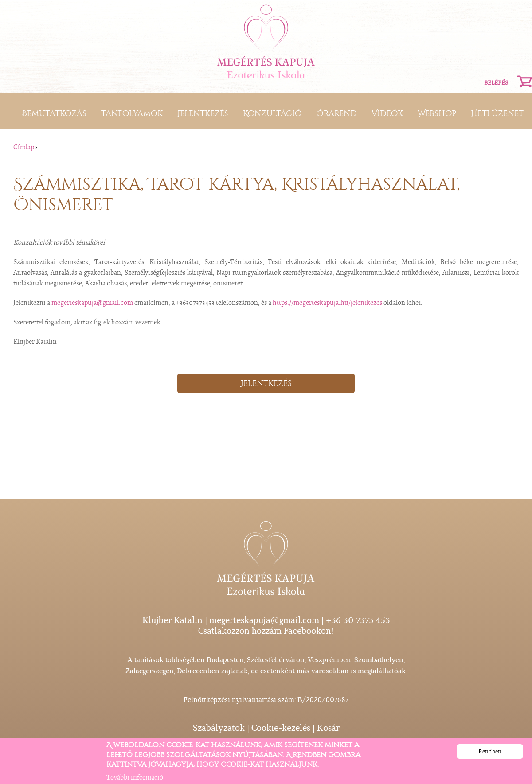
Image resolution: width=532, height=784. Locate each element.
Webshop (437, 113)
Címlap (24, 147)
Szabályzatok (219, 728)
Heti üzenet (497, 113)
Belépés (496, 83)
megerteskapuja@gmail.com (92, 303)
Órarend (336, 113)
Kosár (328, 728)
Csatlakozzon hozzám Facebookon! (266, 631)
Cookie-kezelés (281, 728)
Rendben (490, 754)
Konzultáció (272, 113)
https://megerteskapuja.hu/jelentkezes (327, 303)
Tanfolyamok (132, 113)
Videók (387, 113)
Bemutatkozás (54, 113)
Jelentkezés (203, 113)
